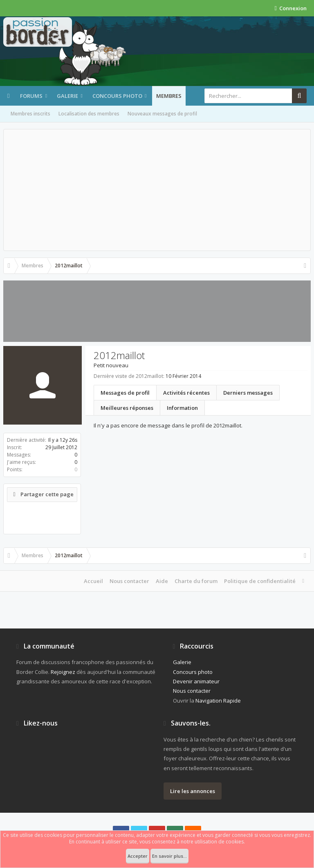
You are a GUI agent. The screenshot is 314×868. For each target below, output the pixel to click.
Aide (162, 581)
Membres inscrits (30, 114)
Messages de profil (125, 393)
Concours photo (117, 96)
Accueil (93, 581)
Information (182, 408)
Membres (169, 96)
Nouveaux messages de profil (162, 114)
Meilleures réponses (127, 408)
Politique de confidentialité (260, 581)
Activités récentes (186, 393)
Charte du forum (196, 581)
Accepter (138, 856)
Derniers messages (248, 393)
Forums (31, 96)
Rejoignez (63, 672)
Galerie (67, 96)
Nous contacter (129, 581)
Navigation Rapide (218, 701)
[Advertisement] (157, 190)
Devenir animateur (196, 681)
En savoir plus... (169, 856)
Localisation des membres (89, 114)
